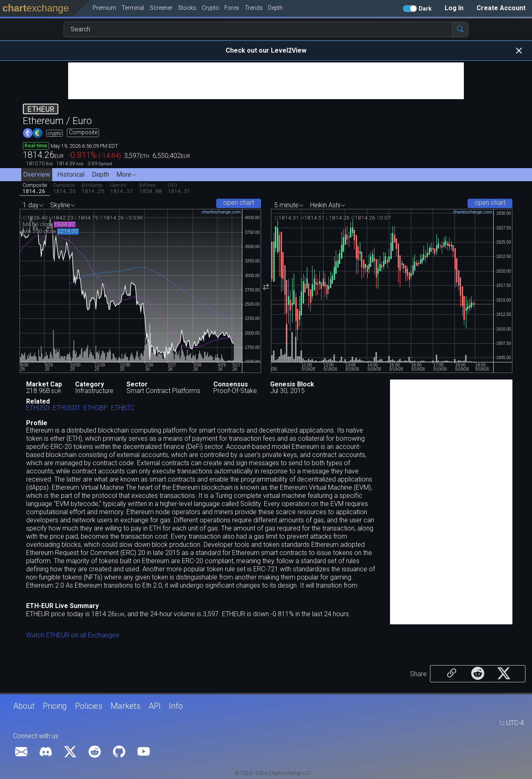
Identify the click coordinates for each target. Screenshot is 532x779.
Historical (71, 174)
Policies (89, 706)
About (24, 706)
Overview (37, 174)
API (155, 706)
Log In (454, 8)
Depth (100, 174)
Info (176, 706)
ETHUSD (38, 408)
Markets (125, 706)
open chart (239, 203)
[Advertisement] (266, 81)
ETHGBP (96, 408)
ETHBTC (123, 408)
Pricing (55, 706)
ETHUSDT (67, 408)
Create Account (501, 8)
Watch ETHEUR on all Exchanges (73, 635)
